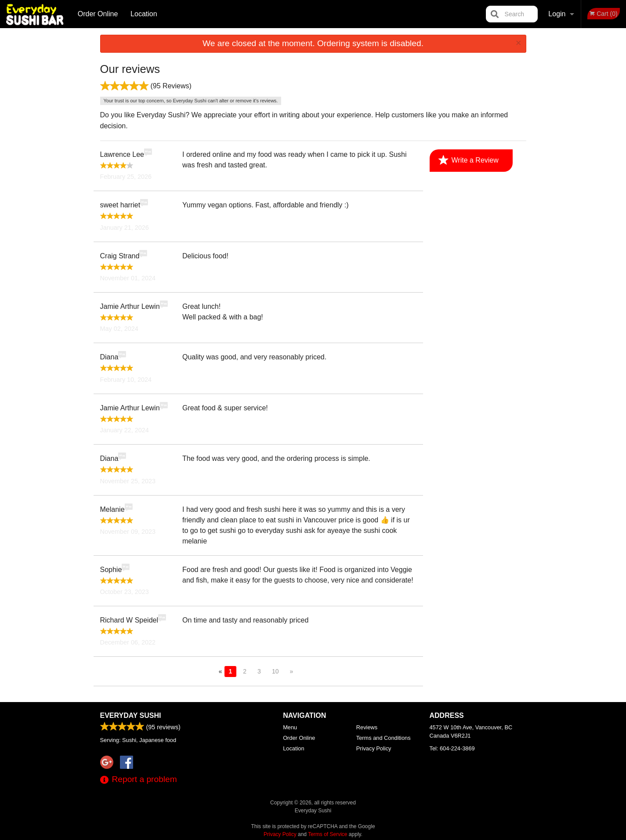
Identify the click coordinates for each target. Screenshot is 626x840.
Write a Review (469, 160)
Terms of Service (327, 834)
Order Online (98, 14)
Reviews (367, 727)
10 (275, 671)
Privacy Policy (374, 748)
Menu (290, 727)
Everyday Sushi (131, 715)
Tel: (452, 748)
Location (144, 14)
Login (557, 14)
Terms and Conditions (384, 738)
